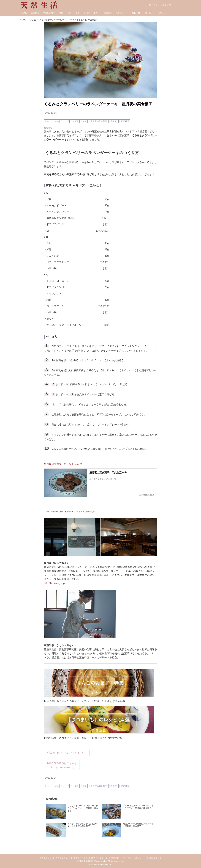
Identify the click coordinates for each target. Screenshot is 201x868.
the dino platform (104, 864)
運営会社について (99, 858)
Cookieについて (154, 858)
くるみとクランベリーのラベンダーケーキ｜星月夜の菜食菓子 (98, 104)
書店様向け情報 (80, 858)
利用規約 (115, 858)
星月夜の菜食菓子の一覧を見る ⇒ (63, 464)
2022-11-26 (51, 113)
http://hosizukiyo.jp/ (55, 583)
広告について (46, 858)
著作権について (63, 858)
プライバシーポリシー (133, 858)
